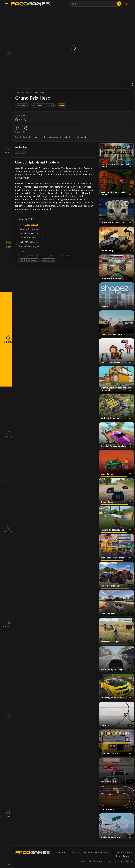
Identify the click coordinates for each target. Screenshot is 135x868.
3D (37, 225)
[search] (119, 4)
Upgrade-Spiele (48, 260)
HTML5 (32, 256)
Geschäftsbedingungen (122, 852)
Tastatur (43, 256)
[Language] (128, 4)
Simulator (68, 256)
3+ (37, 233)
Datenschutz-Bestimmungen (96, 852)
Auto (22, 256)
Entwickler (128, 856)
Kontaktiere (64, 852)
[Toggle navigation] (7, 4)
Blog (118, 856)
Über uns (76, 852)
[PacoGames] (33, 853)
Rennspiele (30, 225)
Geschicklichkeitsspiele (29, 260)
